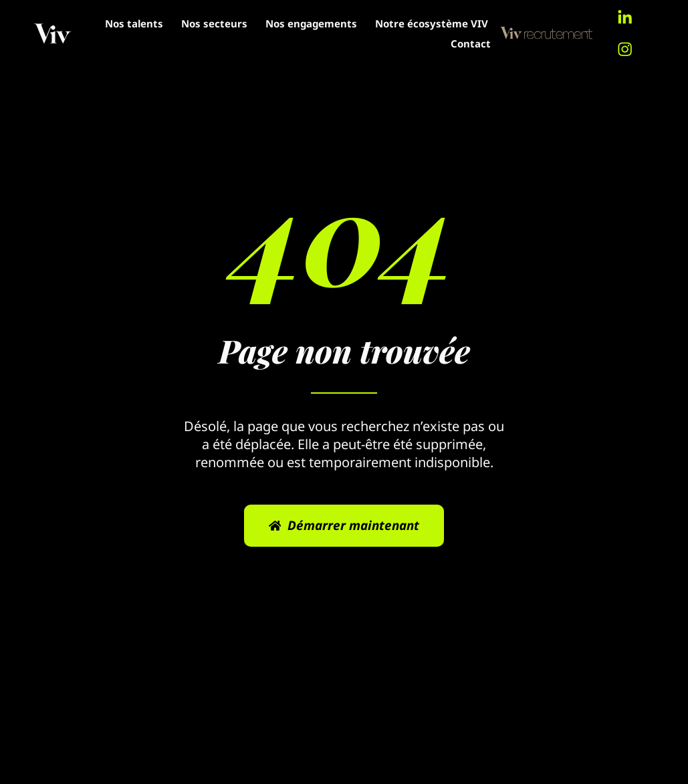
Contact (467, 43)
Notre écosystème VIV (373, 43)
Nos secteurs (342, 23)
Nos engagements (439, 23)
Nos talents (262, 23)
